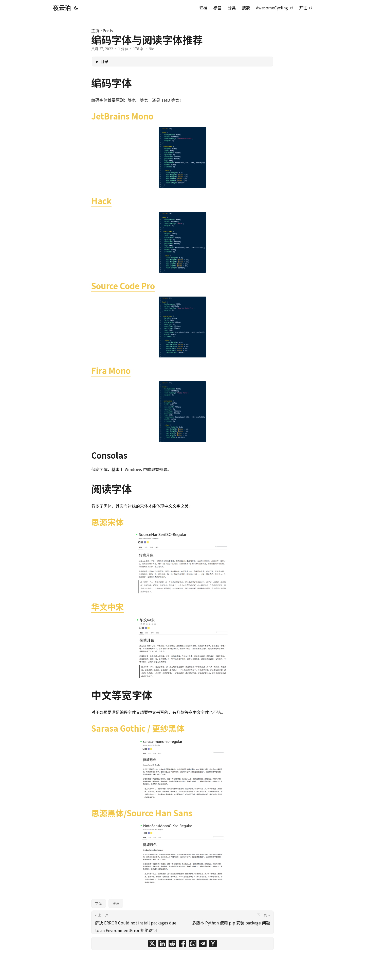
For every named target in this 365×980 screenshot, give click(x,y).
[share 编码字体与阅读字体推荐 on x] (152, 943)
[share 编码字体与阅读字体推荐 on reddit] (172, 943)
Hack (101, 201)
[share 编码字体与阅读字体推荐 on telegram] (203, 943)
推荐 (116, 903)
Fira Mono (111, 370)
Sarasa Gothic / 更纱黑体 (138, 728)
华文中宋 (107, 607)
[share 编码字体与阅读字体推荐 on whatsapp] (193, 943)
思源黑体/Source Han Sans (142, 813)
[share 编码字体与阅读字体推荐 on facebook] (182, 943)
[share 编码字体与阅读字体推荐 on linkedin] (162, 943)
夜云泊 (62, 7)
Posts (108, 30)
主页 (95, 30)
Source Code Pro (123, 286)
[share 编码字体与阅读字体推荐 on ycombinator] (213, 943)
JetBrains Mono (122, 116)
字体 (99, 903)
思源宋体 (107, 522)
